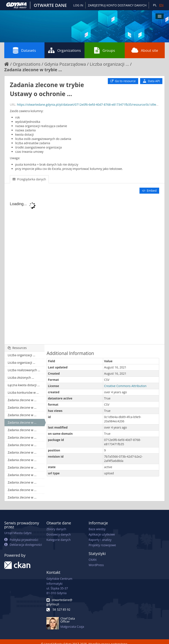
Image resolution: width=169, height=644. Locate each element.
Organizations (64, 50)
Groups (105, 50)
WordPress (96, 565)
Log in (78, 5)
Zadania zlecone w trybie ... (33, 70)
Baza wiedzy (97, 529)
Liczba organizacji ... (109, 64)
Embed (149, 191)
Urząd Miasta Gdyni (18, 533)
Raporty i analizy (100, 540)
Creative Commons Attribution (125, 386)
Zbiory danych (56, 529)
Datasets (24, 50)
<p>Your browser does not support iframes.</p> (84, 269)
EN (161, 5)
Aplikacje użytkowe (102, 534)
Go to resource (123, 81)
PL (155, 5)
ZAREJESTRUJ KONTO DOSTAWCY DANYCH (117, 5)
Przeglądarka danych (29, 179)
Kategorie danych (59, 540)
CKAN (93, 560)
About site (145, 50)
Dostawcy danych (59, 534)
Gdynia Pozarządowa (65, 64)
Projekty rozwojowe (102, 545)
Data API (151, 81)
